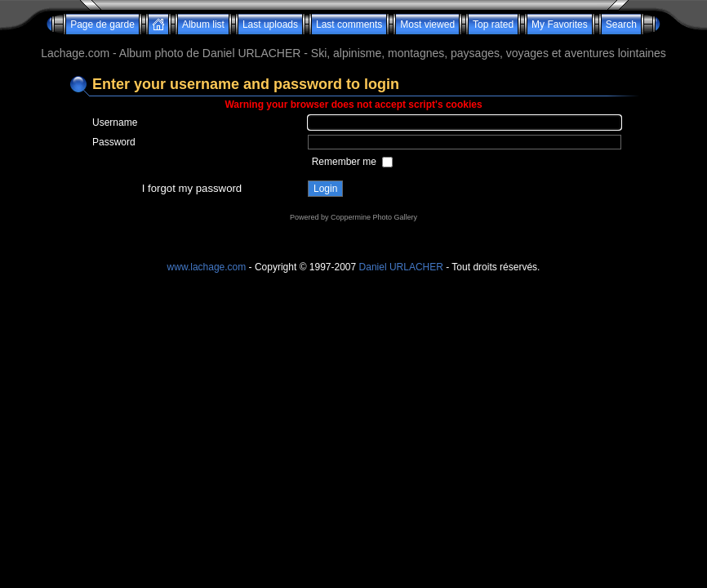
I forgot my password (192, 188)
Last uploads (270, 24)
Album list (203, 24)
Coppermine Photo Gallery (374, 217)
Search (621, 24)
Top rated (493, 24)
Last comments (349, 24)
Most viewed (427, 24)
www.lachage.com (207, 267)
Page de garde (102, 24)
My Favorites (560, 24)
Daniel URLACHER (401, 267)
